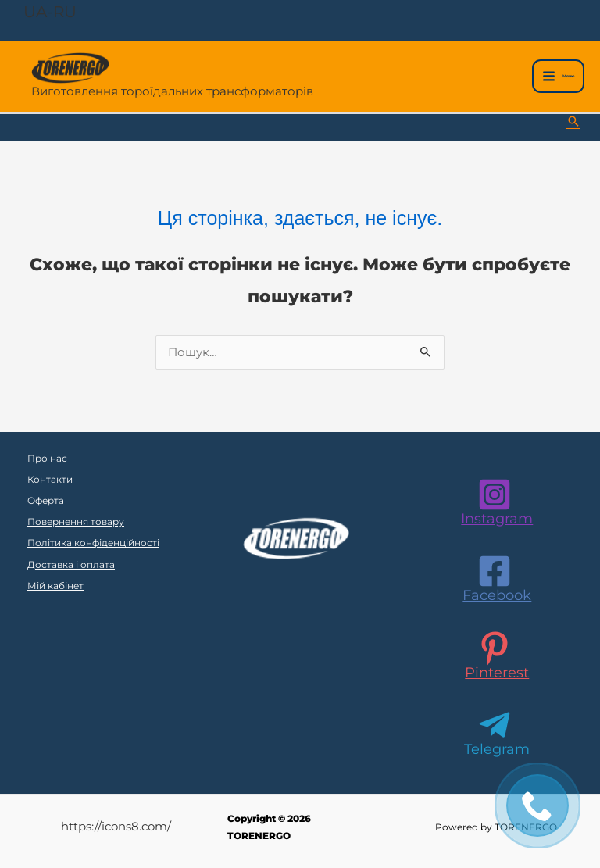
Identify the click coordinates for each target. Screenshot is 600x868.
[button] (573, 121)
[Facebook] (495, 578)
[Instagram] (495, 502)
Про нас (47, 459)
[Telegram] (495, 732)
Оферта (46, 501)
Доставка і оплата (71, 565)
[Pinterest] (495, 655)
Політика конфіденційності (93, 543)
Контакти (50, 480)
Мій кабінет (55, 586)
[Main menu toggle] (558, 76)
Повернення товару (76, 522)
